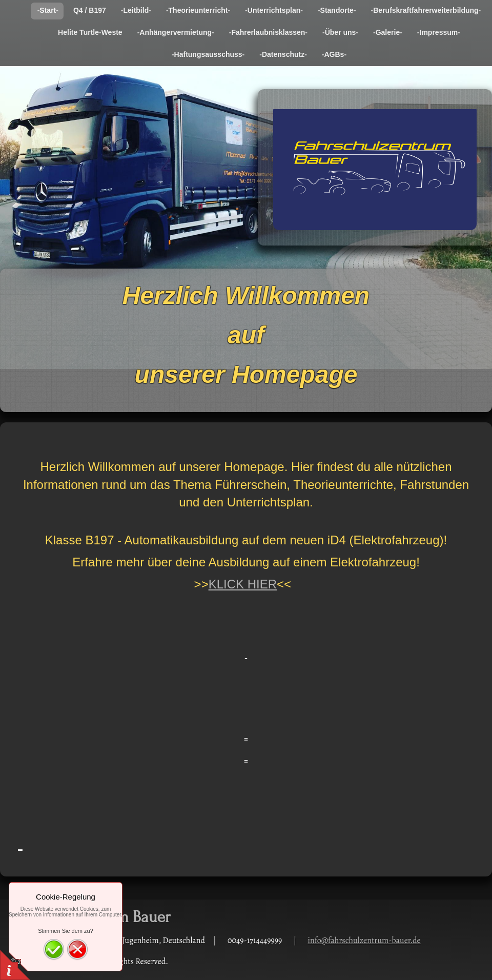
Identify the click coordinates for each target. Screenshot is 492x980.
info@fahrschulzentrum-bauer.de (364, 941)
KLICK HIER (243, 584)
